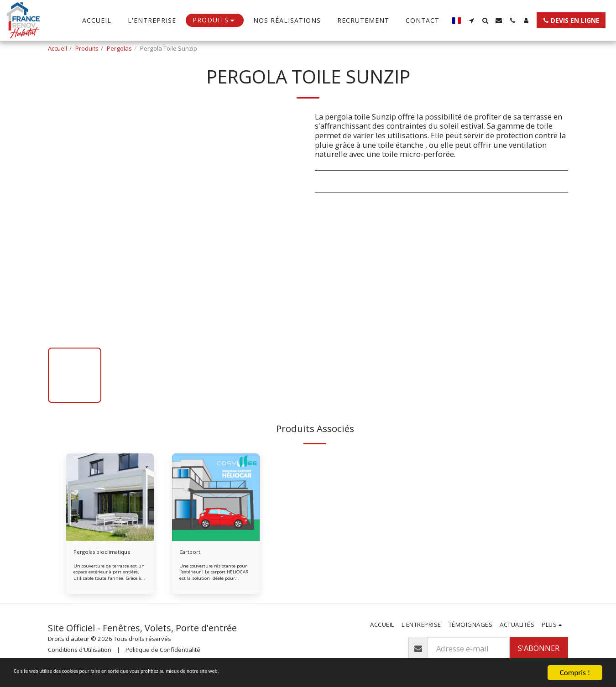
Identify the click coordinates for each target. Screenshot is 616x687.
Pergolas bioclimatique (105, 552)
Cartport (191, 552)
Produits (87, 48)
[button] (471, 21)
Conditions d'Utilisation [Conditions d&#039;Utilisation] (80, 651)
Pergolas (119, 48)
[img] (110, 497)
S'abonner (539, 649)
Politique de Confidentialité (163, 651)
